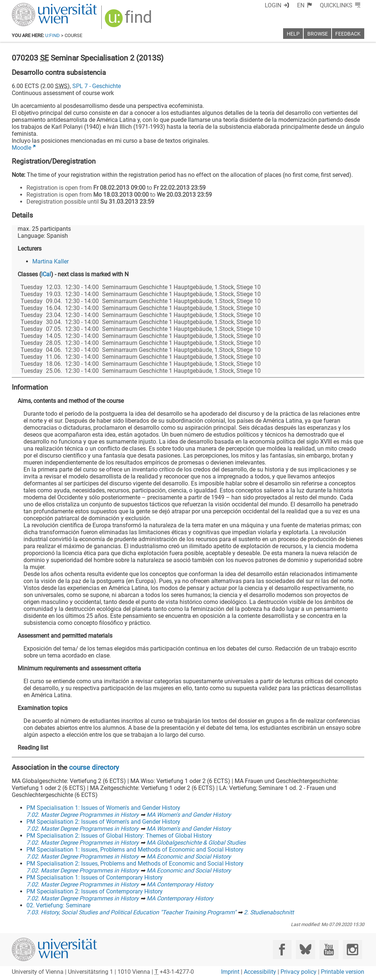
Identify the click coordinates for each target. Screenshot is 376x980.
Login (273, 5)
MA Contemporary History (180, 884)
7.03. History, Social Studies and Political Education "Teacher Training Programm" (131, 912)
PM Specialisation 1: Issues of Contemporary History (95, 877)
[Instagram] (352, 949)
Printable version (343, 972)
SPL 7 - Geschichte (97, 86)
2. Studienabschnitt (269, 912)
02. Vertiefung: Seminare (58, 905)
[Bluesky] (305, 949)
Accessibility (260, 972)
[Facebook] (282, 949)
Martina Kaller (50, 261)
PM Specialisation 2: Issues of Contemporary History (95, 891)
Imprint (230, 972)
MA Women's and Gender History (189, 815)
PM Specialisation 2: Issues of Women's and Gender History (103, 822)
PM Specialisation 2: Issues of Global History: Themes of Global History (119, 836)
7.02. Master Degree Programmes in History (83, 815)
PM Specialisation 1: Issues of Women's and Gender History (103, 808)
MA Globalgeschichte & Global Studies (196, 843)
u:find (53, 35)
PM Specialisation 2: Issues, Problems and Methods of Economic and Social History (135, 864)
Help (293, 34)
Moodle (21, 148)
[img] (129, 21)
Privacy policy (299, 972)
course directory (94, 767)
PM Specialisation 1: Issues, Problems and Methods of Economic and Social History (135, 850)
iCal (46, 274)
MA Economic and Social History (189, 857)
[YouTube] (329, 949)
